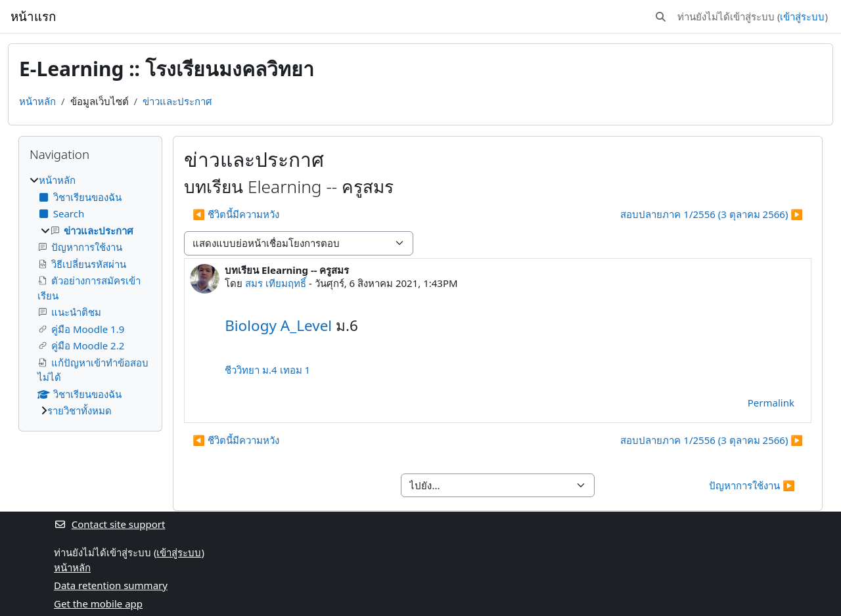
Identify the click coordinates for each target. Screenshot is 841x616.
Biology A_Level (278, 325)
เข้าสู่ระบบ (802, 16)
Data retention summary (111, 585)
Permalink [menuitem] (771, 403)
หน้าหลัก (37, 101)
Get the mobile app (98, 604)
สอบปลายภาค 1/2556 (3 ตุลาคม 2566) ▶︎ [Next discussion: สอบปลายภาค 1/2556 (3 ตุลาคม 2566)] (712, 214)
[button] (661, 17)
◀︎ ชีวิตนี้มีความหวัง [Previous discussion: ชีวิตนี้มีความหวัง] (236, 214)
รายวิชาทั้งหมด (80, 410)
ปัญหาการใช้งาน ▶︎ (752, 485)
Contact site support (109, 524)
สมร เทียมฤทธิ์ (276, 283)
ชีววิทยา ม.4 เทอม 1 (267, 370)
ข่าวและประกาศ (177, 101)
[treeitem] (90, 296)
